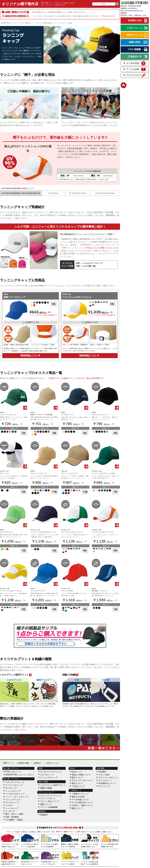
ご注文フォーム (52, 763)
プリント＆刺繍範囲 (49, 807)
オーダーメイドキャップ (51, 772)
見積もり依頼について (81, 775)
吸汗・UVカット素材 (14, 814)
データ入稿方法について (82, 802)
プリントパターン (48, 798)
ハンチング (10, 811)
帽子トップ (9, 763)
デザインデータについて (82, 780)
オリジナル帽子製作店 (20, 4)
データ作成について (80, 800)
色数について (46, 804)
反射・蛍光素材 (12, 817)
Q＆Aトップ (77, 772)
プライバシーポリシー (108, 778)
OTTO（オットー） (14, 772)
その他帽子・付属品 (14, 820)
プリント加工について (50, 801)
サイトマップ (104, 786)
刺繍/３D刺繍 (46, 788)
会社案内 (102, 772)
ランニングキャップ (49, 778)
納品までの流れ (78, 797)
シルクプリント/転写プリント (53, 785)
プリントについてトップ (51, 796)
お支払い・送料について (82, 805)
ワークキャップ (12, 802)
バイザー (9, 805)
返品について (77, 808)
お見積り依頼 (23, 763)
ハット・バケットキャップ (17, 797)
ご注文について (78, 786)
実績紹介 (44, 815)
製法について (77, 783)
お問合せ (37, 763)
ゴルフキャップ (47, 775)
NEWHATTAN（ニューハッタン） (20, 775)
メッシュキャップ (13, 791)
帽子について (77, 778)
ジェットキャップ (13, 800)
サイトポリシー (105, 780)
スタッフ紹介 (104, 775)
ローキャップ (11, 788)
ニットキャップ (12, 808)
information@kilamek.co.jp (134, 11)
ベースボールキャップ (15, 794)
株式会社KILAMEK (135, 6)
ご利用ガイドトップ (80, 794)
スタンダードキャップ (15, 782)
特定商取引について (107, 783)
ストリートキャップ (14, 785)
